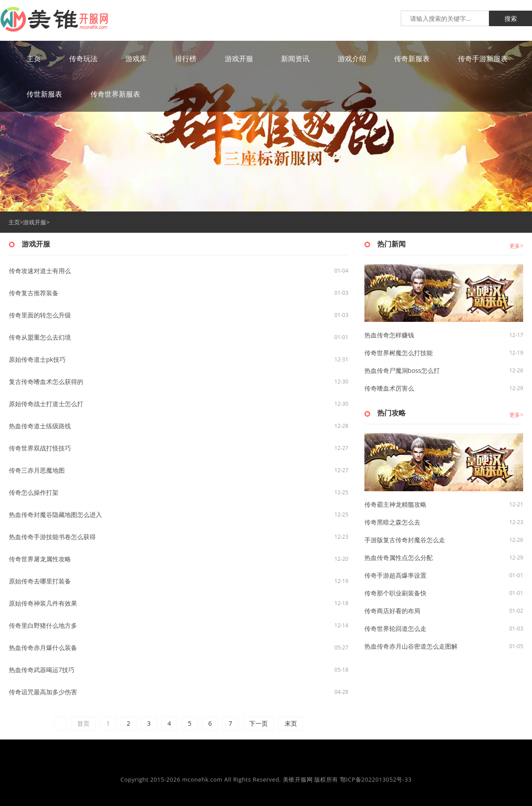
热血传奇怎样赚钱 (389, 335)
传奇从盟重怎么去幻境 (40, 337)
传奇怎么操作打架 (34, 492)
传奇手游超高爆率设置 (395, 575)
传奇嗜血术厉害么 (389, 388)
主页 (14, 222)
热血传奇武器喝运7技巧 (42, 670)
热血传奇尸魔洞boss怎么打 (402, 370)
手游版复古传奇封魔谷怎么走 (405, 540)
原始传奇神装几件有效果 (43, 603)
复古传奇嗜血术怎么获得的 (46, 381)
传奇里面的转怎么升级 (40, 315)
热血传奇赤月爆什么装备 (43, 648)
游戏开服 (35, 222)
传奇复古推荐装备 (34, 293)
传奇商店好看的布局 (392, 611)
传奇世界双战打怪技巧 (40, 448)
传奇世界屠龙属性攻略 (40, 559)
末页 (291, 723)
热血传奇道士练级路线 (40, 426)
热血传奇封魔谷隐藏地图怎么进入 (55, 515)
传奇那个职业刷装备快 (395, 593)
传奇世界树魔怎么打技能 (399, 353)
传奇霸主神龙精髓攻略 (395, 504)
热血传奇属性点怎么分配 (399, 558)
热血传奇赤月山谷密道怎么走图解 (411, 646)
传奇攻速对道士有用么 (40, 271)
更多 (515, 246)
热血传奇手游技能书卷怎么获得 (52, 537)
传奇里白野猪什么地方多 (43, 625)
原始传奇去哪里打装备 (40, 581)
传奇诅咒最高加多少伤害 (43, 692)
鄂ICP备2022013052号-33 (376, 779)
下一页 (258, 723)
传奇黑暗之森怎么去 (392, 522)
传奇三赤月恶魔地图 (37, 470)
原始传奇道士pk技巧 (37, 359)
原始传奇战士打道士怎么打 (46, 404)
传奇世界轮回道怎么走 (395, 628)
